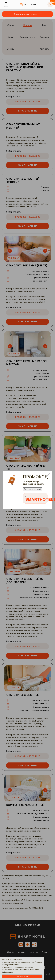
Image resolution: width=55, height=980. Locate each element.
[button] (27, 14)
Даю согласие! (22, 976)
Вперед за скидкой (32, 489)
